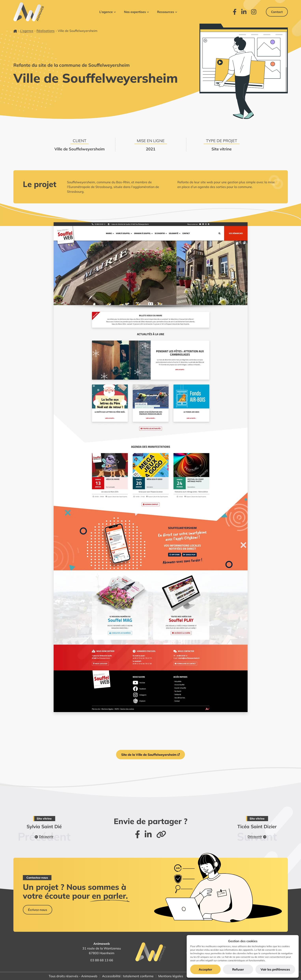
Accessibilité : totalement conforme (128, 976)
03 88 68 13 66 (102, 960)
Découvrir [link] (44, 836)
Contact (277, 12)
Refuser (238, 969)
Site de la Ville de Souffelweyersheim (149, 755)
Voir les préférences (275, 969)
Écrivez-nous (38, 910)
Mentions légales (171, 976)
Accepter (205, 969)
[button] (108, 12)
